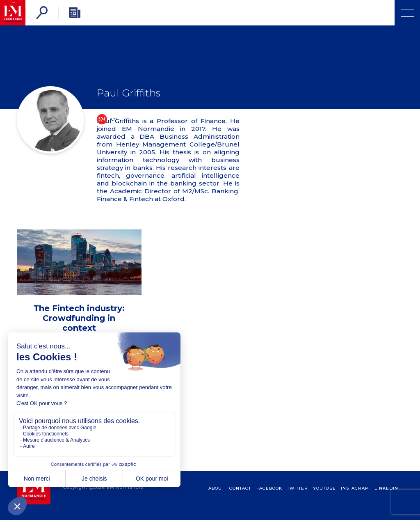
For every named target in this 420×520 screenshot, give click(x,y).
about (216, 488)
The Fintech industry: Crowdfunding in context (79, 318)
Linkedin (386, 488)
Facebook (269, 488)
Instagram (355, 488)
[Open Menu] (407, 13)
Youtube (324, 488)
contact (240, 488)
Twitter (298, 488)
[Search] (42, 13)
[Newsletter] (75, 13)
